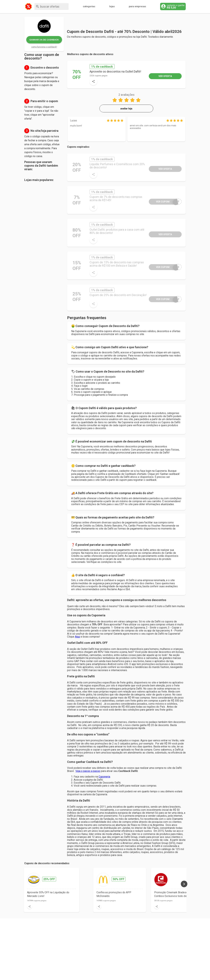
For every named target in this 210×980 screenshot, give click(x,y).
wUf (164, 202)
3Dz (164, 299)
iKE (164, 267)
